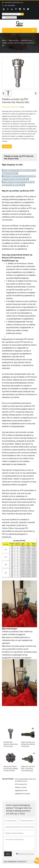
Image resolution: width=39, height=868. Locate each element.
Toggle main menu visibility (34, 30)
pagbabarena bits (21, 794)
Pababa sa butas (21, 791)
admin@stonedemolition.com (14, 2)
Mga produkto (14, 40)
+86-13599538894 (10, 5)
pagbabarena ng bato (23, 797)
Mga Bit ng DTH (26, 40)
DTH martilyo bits (21, 787)
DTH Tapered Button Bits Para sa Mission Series (25, 783)
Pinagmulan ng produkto (11, 110)
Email (7, 150)
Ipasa (8, 857)
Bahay (4, 40)
